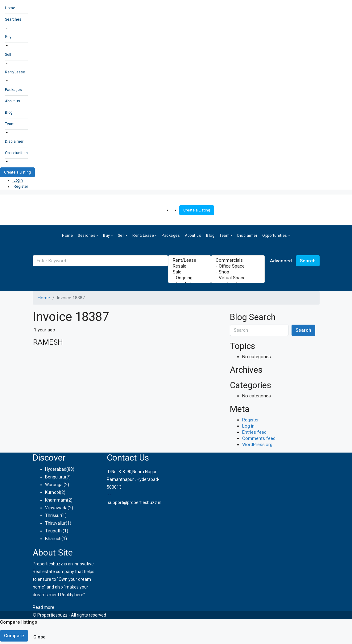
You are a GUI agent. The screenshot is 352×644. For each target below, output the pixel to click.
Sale (190, 272)
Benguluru (55, 477)
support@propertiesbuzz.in (135, 502)
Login (18, 180)
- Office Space (238, 266)
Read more (43, 607)
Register (21, 187)
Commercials (238, 260)
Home (10, 8)
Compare (14, 636)
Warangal (54, 485)
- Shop (238, 272)
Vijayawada (56, 508)
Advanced (281, 261)
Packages (13, 90)
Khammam (56, 500)
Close (39, 637)
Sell (8, 55)
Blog (9, 113)
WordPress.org (257, 445)
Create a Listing (17, 172)
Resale (190, 266)
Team (10, 124)
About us (12, 101)
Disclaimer (14, 142)
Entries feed (254, 432)
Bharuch (53, 539)
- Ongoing (190, 278)
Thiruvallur (55, 523)
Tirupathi (54, 531)
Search (308, 261)
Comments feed (259, 438)
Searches (13, 19)
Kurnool (52, 492)
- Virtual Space (238, 278)
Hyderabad (56, 469)
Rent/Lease (15, 72)
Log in (248, 426)
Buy (8, 37)
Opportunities (16, 153)
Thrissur (53, 515)
